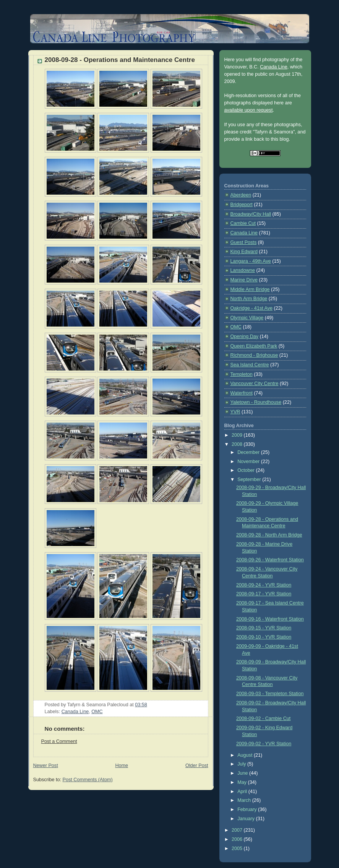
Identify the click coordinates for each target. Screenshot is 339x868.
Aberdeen (241, 195)
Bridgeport (242, 205)
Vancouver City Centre (255, 384)
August (246, 755)
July (242, 764)
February (248, 809)
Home (122, 766)
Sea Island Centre (250, 365)
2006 (238, 839)
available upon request (249, 110)
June (243, 773)
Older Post (197, 766)
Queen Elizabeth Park (254, 346)
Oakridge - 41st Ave (252, 308)
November (249, 462)
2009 (238, 435)
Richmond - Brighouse (254, 355)
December (249, 452)
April (243, 792)
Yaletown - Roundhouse (256, 402)
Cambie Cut (243, 223)
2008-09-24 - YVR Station (264, 585)
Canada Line (75, 712)
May (242, 782)
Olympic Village (247, 318)
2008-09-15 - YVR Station (264, 628)
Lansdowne (243, 270)
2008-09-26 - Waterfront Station (270, 560)
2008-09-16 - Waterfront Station (270, 619)
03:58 (141, 705)
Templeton (242, 374)
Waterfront (242, 393)
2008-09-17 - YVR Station (264, 594)
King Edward (244, 252)
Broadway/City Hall (251, 214)
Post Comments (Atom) (88, 780)
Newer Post (46, 766)
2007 (238, 830)
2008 (238, 444)
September (250, 480)
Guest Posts (244, 242)
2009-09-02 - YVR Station (264, 744)
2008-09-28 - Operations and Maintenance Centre (120, 60)
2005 (238, 848)
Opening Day (245, 336)
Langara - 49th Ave (251, 261)
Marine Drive (244, 280)
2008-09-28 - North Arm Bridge (269, 535)
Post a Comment (59, 741)
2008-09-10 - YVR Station (264, 637)
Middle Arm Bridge (250, 289)
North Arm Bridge (249, 299)
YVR (235, 412)
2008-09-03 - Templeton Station (270, 694)
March (245, 800)
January (247, 819)
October (247, 470)
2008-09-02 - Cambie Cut (263, 718)
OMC (97, 712)
